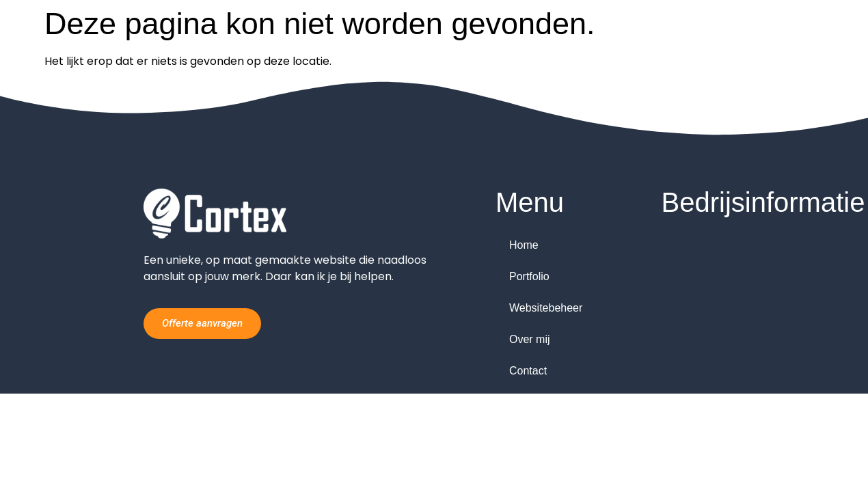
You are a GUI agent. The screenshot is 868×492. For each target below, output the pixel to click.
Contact (528, 371)
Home (524, 245)
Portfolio (529, 276)
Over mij (530, 339)
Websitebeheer (546, 308)
